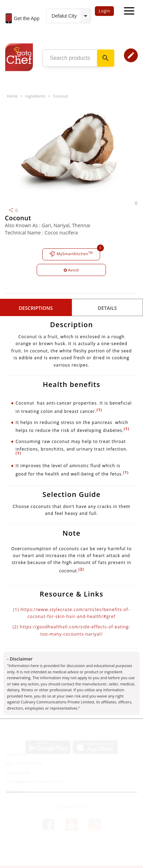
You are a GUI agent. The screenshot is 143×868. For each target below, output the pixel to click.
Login (104, 11)
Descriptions (36, 308)
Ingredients (35, 96)
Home (12, 96)
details (107, 308)
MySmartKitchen (71, 254)
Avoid (71, 270)
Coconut (60, 96)
